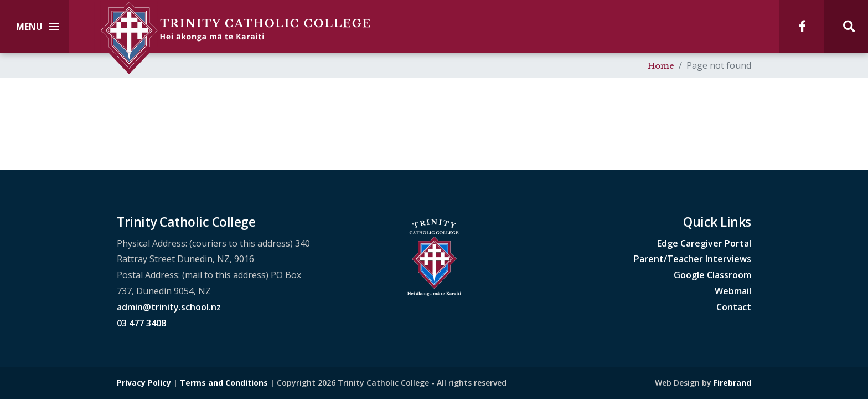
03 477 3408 (141, 323)
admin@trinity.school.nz (169, 307)
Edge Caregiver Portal (704, 243)
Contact (734, 307)
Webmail (733, 291)
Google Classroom (712, 275)
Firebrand (732, 383)
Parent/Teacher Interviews (693, 259)
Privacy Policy (144, 383)
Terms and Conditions (224, 383)
